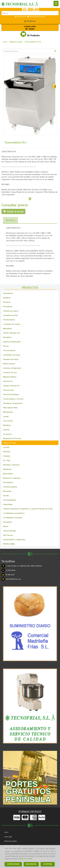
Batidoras (7, 298)
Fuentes (6, 429)
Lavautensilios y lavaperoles (14, 539)
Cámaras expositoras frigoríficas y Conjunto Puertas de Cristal (28, 509)
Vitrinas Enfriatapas (11, 394)
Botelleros (7, 425)
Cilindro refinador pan (12, 333)
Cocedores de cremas (12, 324)
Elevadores (7, 337)
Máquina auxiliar (10, 443)
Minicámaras (8, 412)
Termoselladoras (10, 500)
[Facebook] (23, 10)
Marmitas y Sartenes (11, 465)
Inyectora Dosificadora (12, 342)
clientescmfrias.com (37, 16)
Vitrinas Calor (9, 390)
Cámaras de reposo (11, 311)
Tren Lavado (8, 421)
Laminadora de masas (12, 355)
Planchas (7, 451)
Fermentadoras (9, 319)
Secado (6, 495)
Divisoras (7, 302)
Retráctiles (7, 491)
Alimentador (8, 504)
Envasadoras (8, 482)
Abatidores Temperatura (13, 403)
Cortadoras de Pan (10, 315)
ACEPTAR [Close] (48, 864)
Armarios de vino (10, 372)
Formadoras (8, 306)
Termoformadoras (10, 487)
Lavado (6, 416)
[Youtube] (38, 10)
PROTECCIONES (9, 544)
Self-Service (8, 535)
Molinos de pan (9, 363)
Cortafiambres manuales (13, 517)
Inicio (6, 832)
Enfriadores (8, 522)
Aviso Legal (8, 837)
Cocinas (6, 447)
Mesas (6, 526)
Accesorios (7, 434)
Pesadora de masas (11, 359)
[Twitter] (27, 10)
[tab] (10, 220)
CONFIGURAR (13, 864)
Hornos (6, 346)
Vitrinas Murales (10, 531)
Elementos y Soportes (12, 478)
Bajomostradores (10, 377)
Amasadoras (8, 293)
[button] (30, 21)
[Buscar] (30, 51)
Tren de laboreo (9, 350)
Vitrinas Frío (8, 381)
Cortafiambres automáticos (14, 513)
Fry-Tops (7, 460)
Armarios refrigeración (12, 368)
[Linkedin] (34, 10)
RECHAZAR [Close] (31, 864)
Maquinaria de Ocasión (12, 438)
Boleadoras (7, 328)
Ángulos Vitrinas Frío (11, 386)
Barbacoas (7, 469)
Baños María (8, 473)
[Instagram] (30, 10)
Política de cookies (25, 859)
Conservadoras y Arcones (13, 399)
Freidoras (7, 456)
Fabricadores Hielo (10, 407)
